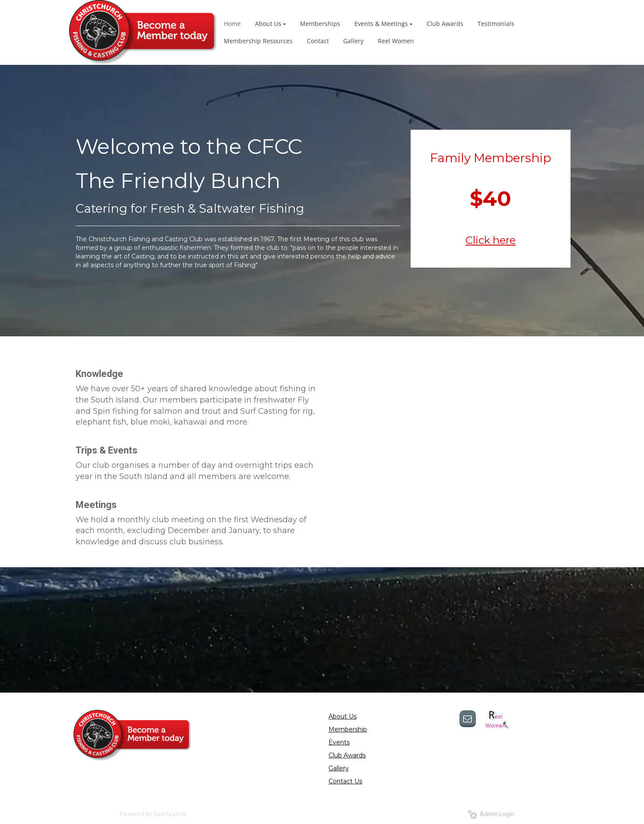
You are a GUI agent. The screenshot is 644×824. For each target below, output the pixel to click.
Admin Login (491, 814)
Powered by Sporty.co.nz (153, 814)
